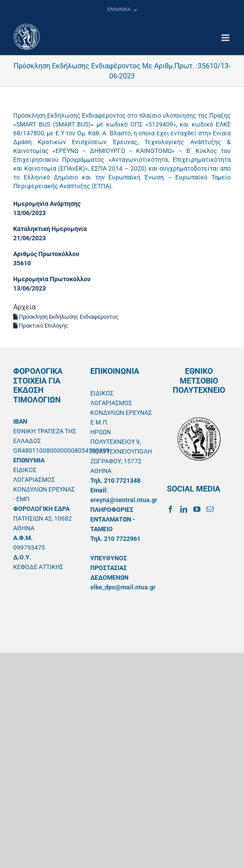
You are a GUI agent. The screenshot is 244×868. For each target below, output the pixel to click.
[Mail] (210, 509)
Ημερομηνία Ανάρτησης (47, 204)
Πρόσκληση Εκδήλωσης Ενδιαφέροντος (66, 317)
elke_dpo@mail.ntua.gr (123, 587)
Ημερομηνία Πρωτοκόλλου (52, 279)
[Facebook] (170, 509)
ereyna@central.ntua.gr (124, 500)
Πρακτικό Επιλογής (41, 326)
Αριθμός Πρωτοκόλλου (46, 254)
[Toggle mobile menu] (226, 38)
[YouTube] (197, 509)
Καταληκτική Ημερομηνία (50, 229)
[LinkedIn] (184, 509)
